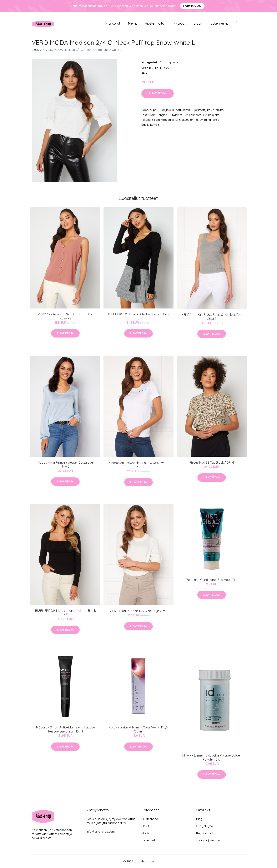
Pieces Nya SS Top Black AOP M (212, 462)
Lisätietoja (158, 93)
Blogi (197, 23)
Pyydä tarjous (192, 6)
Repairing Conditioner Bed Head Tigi (212, 580)
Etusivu (36, 50)
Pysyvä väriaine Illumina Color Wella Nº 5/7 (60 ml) (138, 729)
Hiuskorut (113, 23)
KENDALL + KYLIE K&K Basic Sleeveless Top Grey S (212, 317)
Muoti (162, 62)
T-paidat (179, 23)
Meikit (132, 23)
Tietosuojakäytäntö (209, 840)
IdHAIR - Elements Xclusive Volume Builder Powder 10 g (212, 757)
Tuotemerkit (218, 23)
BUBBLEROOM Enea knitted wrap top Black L (139, 316)
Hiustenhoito (154, 23)
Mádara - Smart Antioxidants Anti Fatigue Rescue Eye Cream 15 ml (65, 729)
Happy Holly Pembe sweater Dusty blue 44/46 (65, 464)
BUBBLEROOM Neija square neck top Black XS (65, 613)
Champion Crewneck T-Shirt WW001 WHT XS (138, 465)
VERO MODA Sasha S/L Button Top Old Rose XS (65, 316)
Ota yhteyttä (205, 826)
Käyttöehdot (205, 833)
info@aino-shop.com (101, 832)
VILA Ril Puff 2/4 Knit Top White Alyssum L (139, 611)
